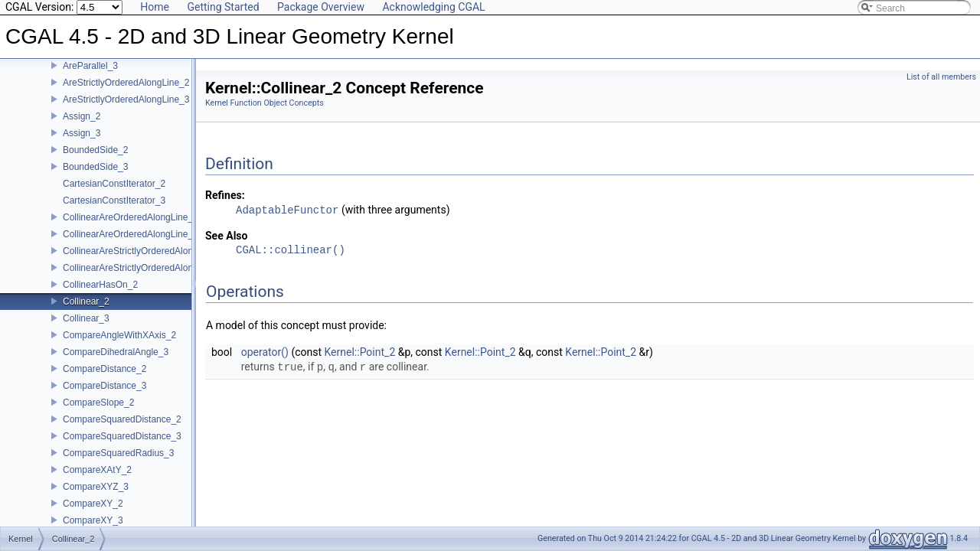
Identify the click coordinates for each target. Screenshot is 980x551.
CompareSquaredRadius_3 (118, 464)
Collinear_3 (86, 329)
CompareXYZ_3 (96, 497)
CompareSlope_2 (98, 413)
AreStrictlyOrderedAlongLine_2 (126, 93)
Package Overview (321, 7)
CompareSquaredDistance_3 (122, 447)
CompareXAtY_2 (97, 481)
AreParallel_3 (90, 77)
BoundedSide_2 (95, 161)
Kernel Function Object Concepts (265, 103)
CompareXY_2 (93, 514)
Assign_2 (82, 127)
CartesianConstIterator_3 (114, 211)
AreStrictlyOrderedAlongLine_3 (126, 110)
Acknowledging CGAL (433, 7)
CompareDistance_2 (105, 380)
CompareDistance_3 (105, 396)
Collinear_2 (86, 312)
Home (155, 7)
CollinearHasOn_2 (100, 295)
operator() (265, 352)
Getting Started (223, 7)
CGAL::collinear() (291, 251)
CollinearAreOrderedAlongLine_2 (131, 228)
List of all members (941, 77)
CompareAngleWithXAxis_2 (119, 346)
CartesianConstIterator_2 (114, 194)
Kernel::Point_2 (360, 352)
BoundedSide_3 (95, 178)
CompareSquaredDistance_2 (122, 430)
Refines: (225, 195)
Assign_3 (82, 144)
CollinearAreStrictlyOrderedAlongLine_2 (144, 262)
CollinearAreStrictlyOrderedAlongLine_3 (144, 279)
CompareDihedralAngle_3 (116, 363)
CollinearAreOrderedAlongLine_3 (131, 245)
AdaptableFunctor (287, 210)
